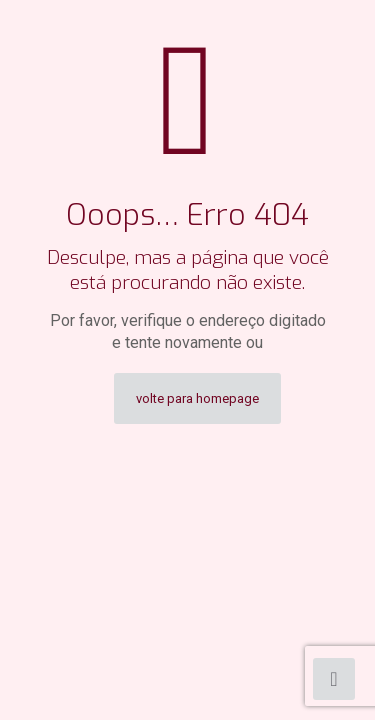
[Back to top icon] (334, 679)
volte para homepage (197, 398)
